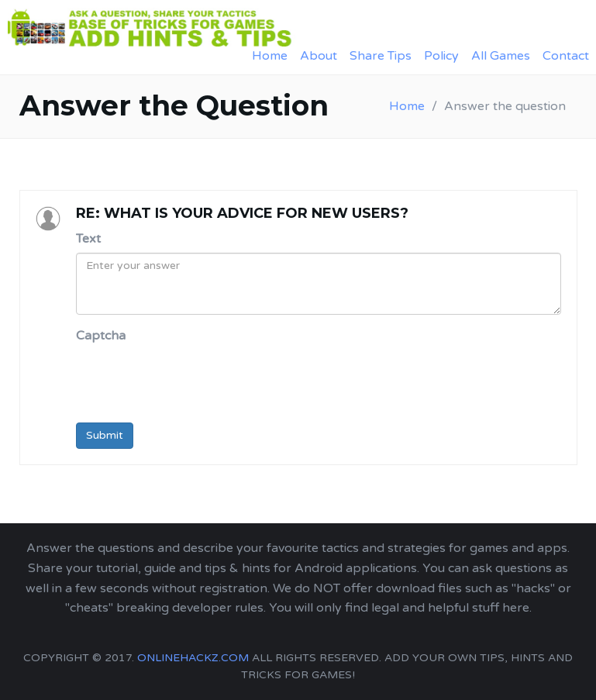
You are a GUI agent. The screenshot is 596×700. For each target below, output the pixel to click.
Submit (105, 435)
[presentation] (194, 381)
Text (88, 239)
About (319, 56)
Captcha (101, 336)
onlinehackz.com (193, 658)
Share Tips (381, 56)
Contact (566, 56)
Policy (441, 56)
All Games (501, 56)
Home (270, 56)
